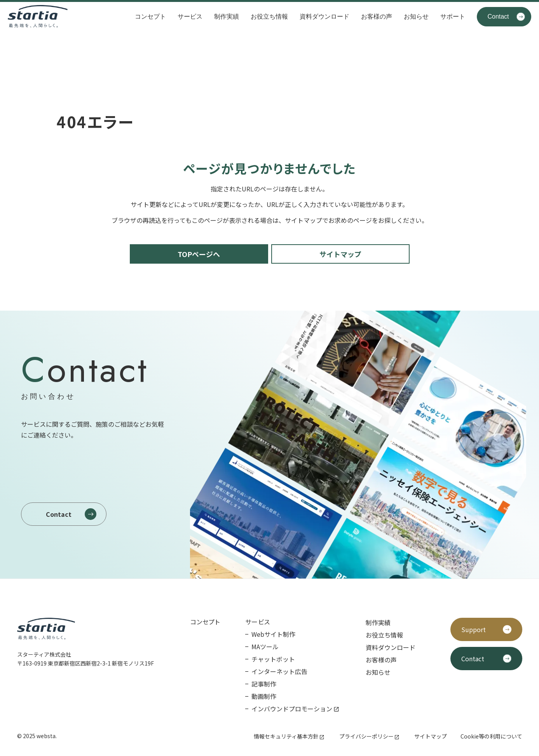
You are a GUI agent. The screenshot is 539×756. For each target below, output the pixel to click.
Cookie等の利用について (491, 736)
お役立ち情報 (269, 17)
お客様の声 (377, 17)
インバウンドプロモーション (292, 709)
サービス (190, 17)
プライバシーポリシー (366, 736)
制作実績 (227, 17)
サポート (453, 17)
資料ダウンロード (324, 17)
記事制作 (264, 684)
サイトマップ (431, 736)
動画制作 (264, 696)
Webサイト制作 (273, 634)
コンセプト (150, 17)
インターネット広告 (279, 671)
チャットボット (273, 659)
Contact (498, 17)
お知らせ (416, 17)
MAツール (265, 647)
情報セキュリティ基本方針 (286, 736)
